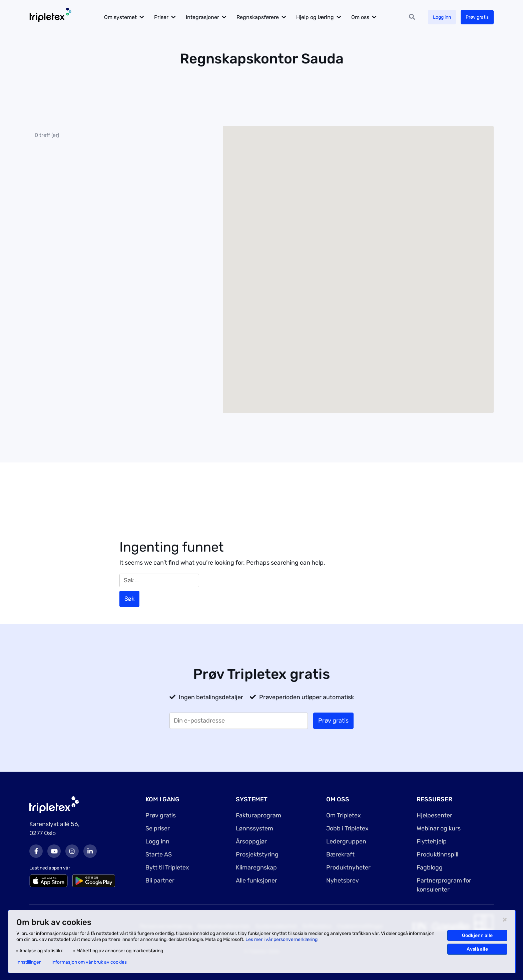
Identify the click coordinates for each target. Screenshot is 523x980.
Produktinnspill (437, 854)
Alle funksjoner (256, 880)
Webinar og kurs (439, 828)
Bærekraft (340, 854)
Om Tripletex (344, 815)
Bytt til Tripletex (167, 867)
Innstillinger (29, 962)
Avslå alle (477, 949)
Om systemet (121, 17)
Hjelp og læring (315, 17)
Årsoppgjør (251, 841)
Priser (162, 17)
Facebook (36, 851)
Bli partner (160, 880)
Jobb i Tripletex (347, 828)
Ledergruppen (346, 841)
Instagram (72, 851)
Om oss (361, 17)
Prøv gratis (477, 17)
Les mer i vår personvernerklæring (282, 939)
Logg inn (442, 17)
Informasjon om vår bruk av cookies (89, 962)
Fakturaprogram (258, 815)
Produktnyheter (348, 867)
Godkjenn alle (477, 935)
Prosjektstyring (257, 854)
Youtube (54, 851)
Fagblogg (430, 867)
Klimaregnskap (256, 867)
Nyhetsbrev (343, 880)
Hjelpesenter (434, 815)
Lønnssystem (254, 828)
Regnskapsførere (258, 17)
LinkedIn (90, 851)
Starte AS (159, 854)
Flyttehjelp (432, 841)
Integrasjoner (203, 17)
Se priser (158, 828)
